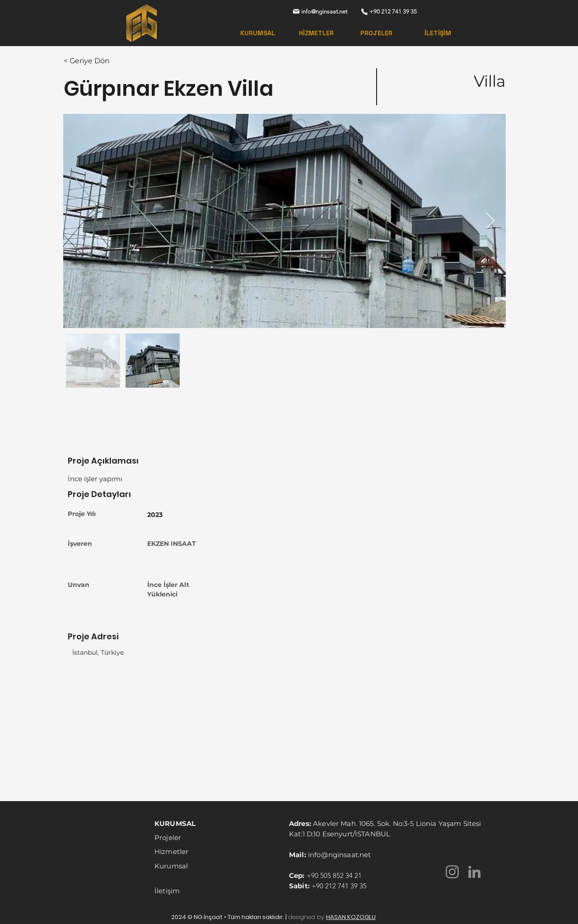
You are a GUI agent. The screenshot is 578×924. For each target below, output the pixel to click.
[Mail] (296, 11)
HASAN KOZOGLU (351, 917)
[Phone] (364, 12)
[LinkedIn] (474, 872)
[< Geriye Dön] (96, 61)
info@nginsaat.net (340, 855)
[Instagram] (452, 872)
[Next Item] (490, 221)
